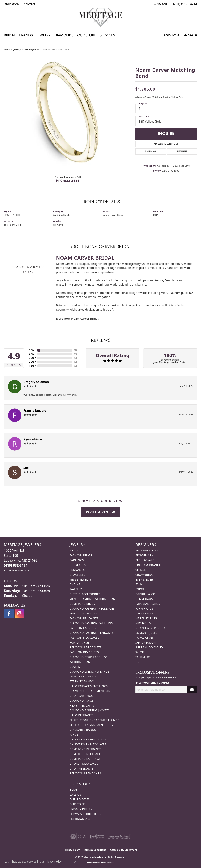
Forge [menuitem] (140, 589)
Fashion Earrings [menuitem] (83, 628)
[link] (29, 4)
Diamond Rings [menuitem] (82, 701)
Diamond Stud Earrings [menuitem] (88, 657)
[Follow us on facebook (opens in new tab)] (9, 613)
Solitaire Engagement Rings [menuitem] (92, 725)
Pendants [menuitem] (77, 570)
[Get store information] (17, 571)
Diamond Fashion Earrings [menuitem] (91, 623)
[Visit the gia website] (78, 837)
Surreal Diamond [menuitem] (149, 647)
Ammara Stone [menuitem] (147, 550)
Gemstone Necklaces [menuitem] (86, 754)
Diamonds (64, 36)
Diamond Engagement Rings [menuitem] (92, 691)
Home (7, 49)
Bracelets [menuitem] (77, 575)
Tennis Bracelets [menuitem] (83, 676)
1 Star (32, 366)
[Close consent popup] (75, 862)
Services (107, 36)
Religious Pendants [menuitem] (85, 773)
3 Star (32, 358)
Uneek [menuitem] (140, 662)
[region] (68, 114)
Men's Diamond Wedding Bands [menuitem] (94, 599)
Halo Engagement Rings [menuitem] (89, 686)
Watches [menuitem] (76, 589)
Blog (73, 790)
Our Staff (77, 804)
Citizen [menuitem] (141, 570)
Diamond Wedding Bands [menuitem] (89, 672)
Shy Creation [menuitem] (146, 642)
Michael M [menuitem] (143, 623)
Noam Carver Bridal (113, 215)
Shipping (151, 152)
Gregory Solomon (36, 382)
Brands (26, 36)
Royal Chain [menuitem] (145, 638)
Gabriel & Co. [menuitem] (146, 594)
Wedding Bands (32, 49)
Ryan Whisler (33, 439)
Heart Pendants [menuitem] (82, 705)
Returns (182, 152)
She (26, 468)
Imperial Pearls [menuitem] (148, 604)
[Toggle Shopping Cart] (190, 36)
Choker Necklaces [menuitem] (84, 764)
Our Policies (80, 799)
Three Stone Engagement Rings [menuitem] (94, 720)
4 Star (32, 354)
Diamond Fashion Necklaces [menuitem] (92, 609)
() (75, 350)
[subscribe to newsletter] (192, 690)
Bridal (10, 36)
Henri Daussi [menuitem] (146, 599)
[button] (12, 4)
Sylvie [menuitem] (140, 652)
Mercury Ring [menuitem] (146, 618)
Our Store (87, 36)
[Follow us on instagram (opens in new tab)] (19, 613)
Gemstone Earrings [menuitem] (85, 759)
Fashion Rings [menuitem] (81, 555)
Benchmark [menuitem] (144, 555)
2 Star (32, 362)
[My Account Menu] (172, 36)
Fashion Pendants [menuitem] (84, 618)
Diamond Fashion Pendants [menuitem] (91, 633)
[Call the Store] (16, 565)
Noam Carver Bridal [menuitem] (151, 628)
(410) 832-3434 (68, 181)
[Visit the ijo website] (97, 837)
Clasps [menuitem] (75, 667)
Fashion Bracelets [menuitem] (84, 652)
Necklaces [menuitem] (78, 565)
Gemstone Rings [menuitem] (82, 604)
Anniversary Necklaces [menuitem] (88, 744)
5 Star (32, 350)
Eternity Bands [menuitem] (82, 681)
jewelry (17, 49)
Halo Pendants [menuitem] (81, 715)
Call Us (75, 794)
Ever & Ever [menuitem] (144, 579)
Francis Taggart (35, 411)
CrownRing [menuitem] (144, 575)
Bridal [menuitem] (75, 550)
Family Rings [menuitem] (79, 642)
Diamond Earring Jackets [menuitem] (90, 710)
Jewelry (44, 36)
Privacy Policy (81, 809)
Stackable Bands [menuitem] (83, 730)
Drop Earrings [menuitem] (81, 696)
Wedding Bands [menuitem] (82, 662)
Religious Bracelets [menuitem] (85, 647)
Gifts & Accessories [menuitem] (85, 594)
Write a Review (100, 512)
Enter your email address (153, 683)
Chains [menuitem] (75, 584)
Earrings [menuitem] (77, 560)
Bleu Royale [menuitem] (145, 560)
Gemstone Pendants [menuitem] (85, 749)
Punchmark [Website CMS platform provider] (108, 862)
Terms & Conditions (85, 814)
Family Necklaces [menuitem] (83, 613)
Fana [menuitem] (139, 584)
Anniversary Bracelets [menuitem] (88, 739)
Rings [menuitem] (74, 735)
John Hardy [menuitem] (144, 609)
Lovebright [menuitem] (144, 613)
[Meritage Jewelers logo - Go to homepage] (101, 17)
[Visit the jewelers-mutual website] (119, 837)
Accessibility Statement (124, 850)
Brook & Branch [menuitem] (148, 565)
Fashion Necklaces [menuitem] (84, 638)
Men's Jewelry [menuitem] (80, 579)
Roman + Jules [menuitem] (146, 633)
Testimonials (80, 819)
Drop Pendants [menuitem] (82, 768)
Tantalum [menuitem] (143, 657)
